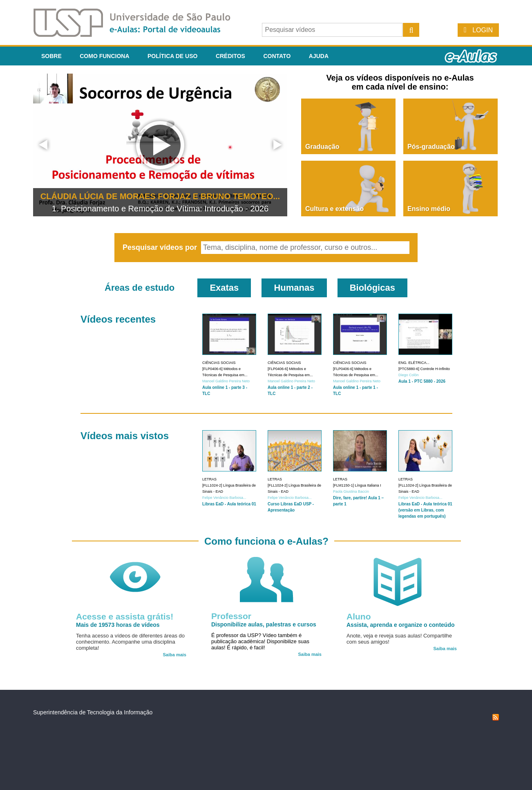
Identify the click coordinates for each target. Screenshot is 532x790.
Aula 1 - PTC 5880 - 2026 (422, 381)
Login (483, 30)
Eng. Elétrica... (414, 363)
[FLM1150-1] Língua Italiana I (357, 485)
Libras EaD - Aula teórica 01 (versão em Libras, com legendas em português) (425, 510)
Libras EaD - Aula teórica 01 (229, 504)
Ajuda (319, 56)
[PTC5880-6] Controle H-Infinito (424, 369)
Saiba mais (175, 655)
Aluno (359, 616)
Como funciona (104, 56)
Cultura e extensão (334, 209)
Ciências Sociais (219, 363)
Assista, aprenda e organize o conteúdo (401, 625)
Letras (209, 479)
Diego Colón (409, 375)
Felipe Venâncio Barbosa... (224, 498)
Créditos (230, 56)
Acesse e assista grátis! (125, 616)
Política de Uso (172, 56)
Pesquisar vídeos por (161, 247)
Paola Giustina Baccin (351, 492)
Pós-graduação (431, 147)
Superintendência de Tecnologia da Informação (93, 712)
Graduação (322, 147)
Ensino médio (429, 209)
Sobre (51, 56)
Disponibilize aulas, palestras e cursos (264, 624)
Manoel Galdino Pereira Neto (226, 381)
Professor (231, 616)
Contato (277, 56)
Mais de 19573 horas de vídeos (118, 625)
